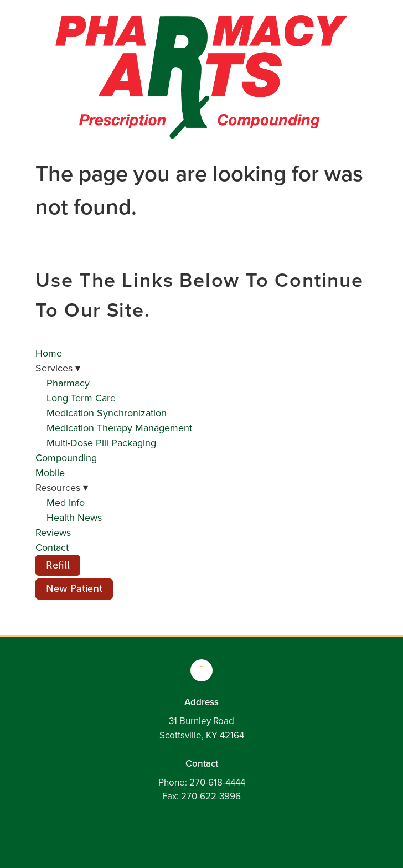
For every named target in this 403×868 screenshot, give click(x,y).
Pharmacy (68, 383)
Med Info (66, 502)
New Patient (74, 588)
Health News (74, 517)
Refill (58, 565)
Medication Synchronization (107, 413)
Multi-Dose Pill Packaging (101, 443)
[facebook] (201, 670)
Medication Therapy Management (119, 428)
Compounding (66, 458)
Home (49, 353)
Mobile (50, 472)
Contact (52, 547)
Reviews (53, 532)
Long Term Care (81, 398)
